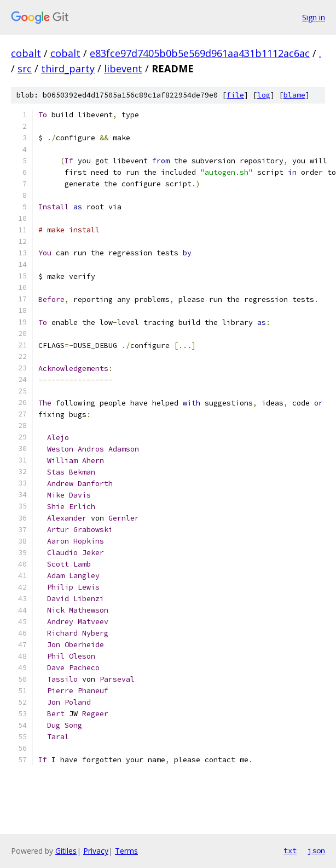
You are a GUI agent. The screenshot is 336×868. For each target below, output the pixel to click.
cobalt (26, 53)
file (235, 95)
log (264, 95)
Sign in (314, 17)
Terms (126, 851)
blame (294, 95)
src (25, 68)
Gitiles (66, 851)
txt (290, 850)
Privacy (96, 851)
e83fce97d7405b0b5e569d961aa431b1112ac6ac (200, 53)
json (316, 850)
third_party (68, 68)
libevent (123, 68)
